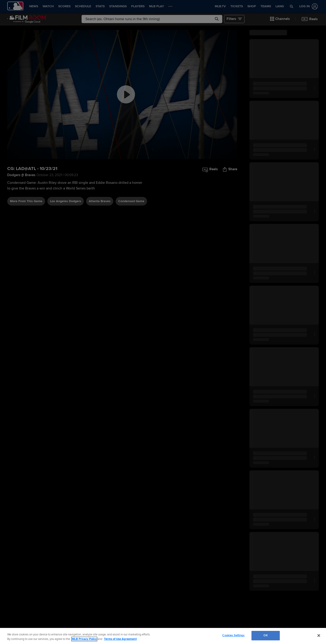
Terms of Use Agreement (120, 639)
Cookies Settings (233, 635)
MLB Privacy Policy (84, 639)
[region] (163, 636)
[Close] (319, 635)
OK (266, 635)
